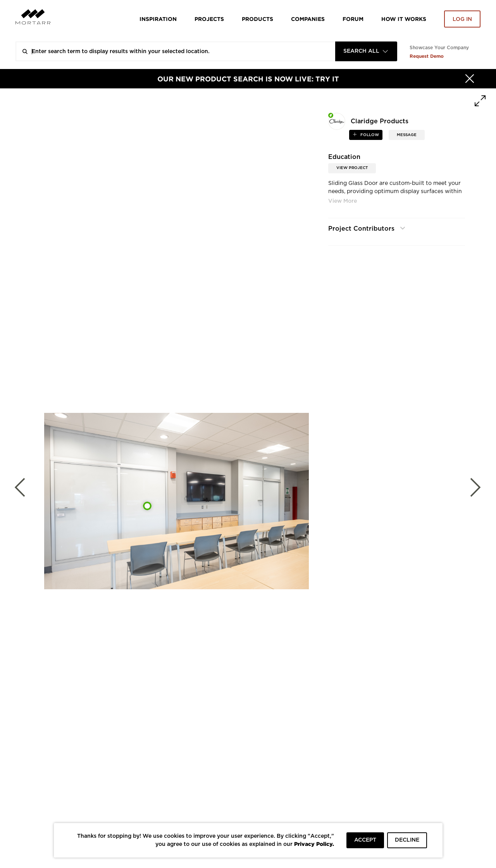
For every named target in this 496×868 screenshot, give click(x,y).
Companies (308, 19)
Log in (462, 19)
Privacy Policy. (314, 844)
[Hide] (470, 79)
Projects (209, 19)
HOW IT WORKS (404, 19)
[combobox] (366, 51)
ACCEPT (365, 840)
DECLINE (407, 840)
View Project (352, 168)
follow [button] (369, 135)
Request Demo (427, 56)
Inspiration (158, 19)
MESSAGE (407, 135)
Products (257, 19)
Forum (353, 19)
